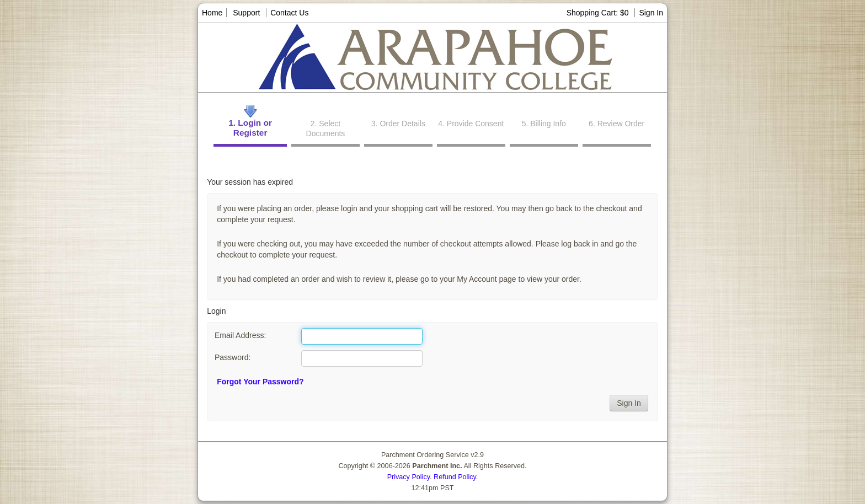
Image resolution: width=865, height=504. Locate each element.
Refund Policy (455, 477)
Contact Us (289, 13)
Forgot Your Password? (260, 382)
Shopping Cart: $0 (599, 13)
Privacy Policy (409, 477)
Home (212, 13)
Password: (233, 357)
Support (246, 13)
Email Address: (240, 335)
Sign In (651, 13)
